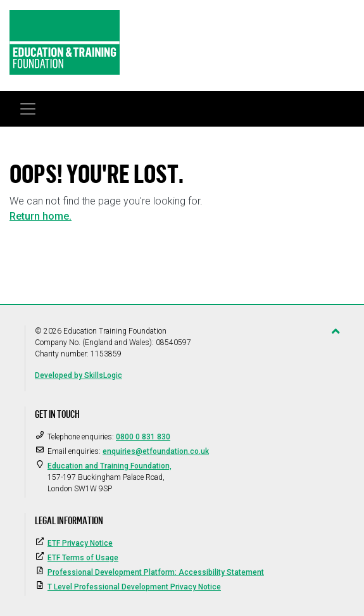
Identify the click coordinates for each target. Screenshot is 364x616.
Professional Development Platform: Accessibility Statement (156, 572)
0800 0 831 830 (143, 437)
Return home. (41, 216)
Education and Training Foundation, (110, 466)
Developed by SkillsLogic (78, 375)
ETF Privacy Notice (80, 543)
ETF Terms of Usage (83, 558)
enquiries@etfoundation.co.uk (156, 451)
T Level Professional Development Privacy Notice (134, 587)
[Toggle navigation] (28, 109)
